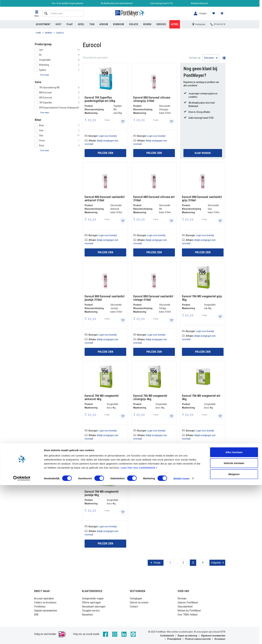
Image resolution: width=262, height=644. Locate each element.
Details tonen (181, 637)
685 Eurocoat (45, 98)
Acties (175, 24)
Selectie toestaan (234, 622)
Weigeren (234, 633)
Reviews (182, 598)
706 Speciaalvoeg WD (49, 87)
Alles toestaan (234, 611)
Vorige (157, 563)
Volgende (216, 563)
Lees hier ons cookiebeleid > (139, 626)
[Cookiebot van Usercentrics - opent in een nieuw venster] (22, 637)
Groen (42, 140)
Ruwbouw (119, 24)
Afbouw (104, 24)
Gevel (81, 24)
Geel (41, 130)
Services (161, 24)
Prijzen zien (105, 153)
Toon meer (44, 75)
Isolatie (134, 24)
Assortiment (43, 24)
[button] (37, 13)
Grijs (41, 135)
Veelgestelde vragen (93, 598)
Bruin (41, 125)
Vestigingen (136, 598)
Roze (42, 145)
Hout (58, 24)
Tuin (92, 24)
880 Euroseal (45, 93)
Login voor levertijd (108, 136)
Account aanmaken (44, 598)
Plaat (70, 24)
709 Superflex (46, 103)
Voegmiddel (45, 60)
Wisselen (223, 58)
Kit (40, 55)
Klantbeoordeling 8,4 (199, 3)
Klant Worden (203, 153)
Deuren (147, 24)
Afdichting (44, 65)
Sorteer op (195, 58)
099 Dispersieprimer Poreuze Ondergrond (59, 108)
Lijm (41, 50)
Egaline (43, 70)
